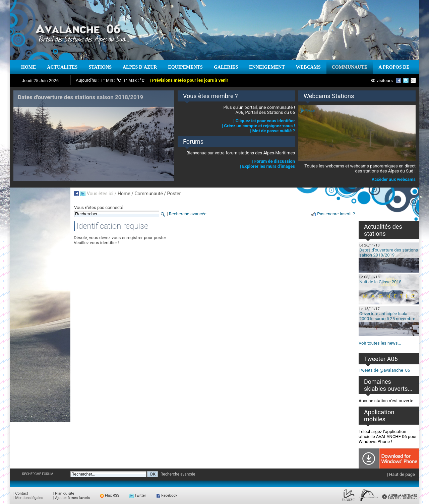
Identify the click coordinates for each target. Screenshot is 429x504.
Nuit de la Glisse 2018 (380, 282)
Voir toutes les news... (380, 343)
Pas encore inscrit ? (336, 214)
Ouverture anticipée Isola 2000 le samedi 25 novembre (387, 316)
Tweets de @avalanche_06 (384, 370)
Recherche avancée (188, 214)
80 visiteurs (382, 81)
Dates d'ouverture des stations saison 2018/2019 (389, 253)
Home (124, 194)
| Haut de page (401, 474)
